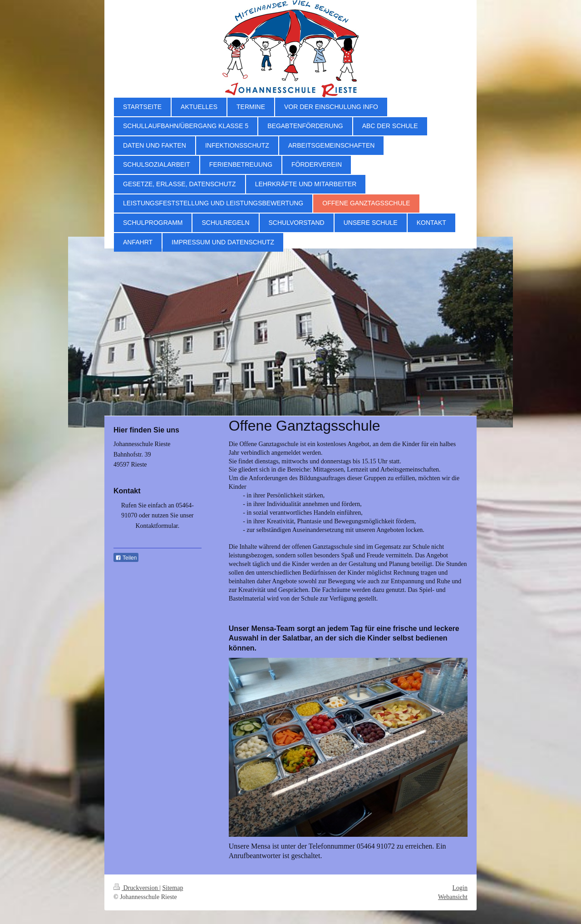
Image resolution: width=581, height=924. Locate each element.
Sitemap (173, 888)
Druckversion (136, 888)
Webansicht (453, 897)
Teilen (126, 558)
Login (460, 888)
